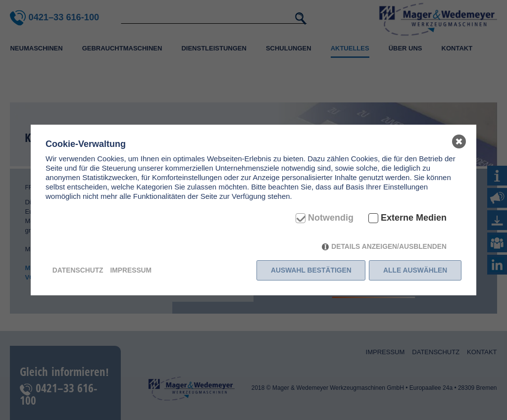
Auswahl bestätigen (311, 270)
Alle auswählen (415, 270)
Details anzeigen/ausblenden (389, 246)
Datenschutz (78, 270)
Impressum (131, 270)
